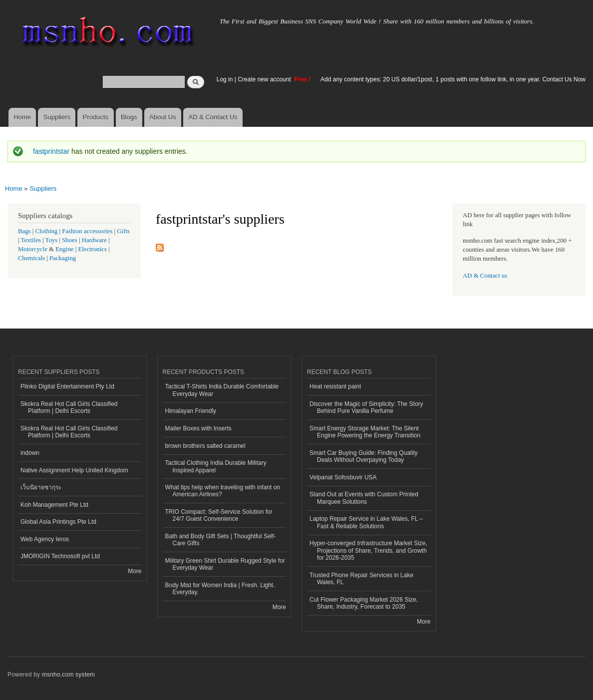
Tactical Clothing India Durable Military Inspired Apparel (216, 466)
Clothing (47, 231)
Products (96, 117)
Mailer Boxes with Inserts (198, 428)
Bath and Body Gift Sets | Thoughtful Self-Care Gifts (221, 540)
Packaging (63, 258)
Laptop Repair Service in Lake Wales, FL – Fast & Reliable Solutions (366, 522)
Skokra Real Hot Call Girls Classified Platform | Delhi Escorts (69, 407)
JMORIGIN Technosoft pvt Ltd (60, 556)
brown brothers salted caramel (205, 446)
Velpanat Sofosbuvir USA (343, 477)
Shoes (70, 240)
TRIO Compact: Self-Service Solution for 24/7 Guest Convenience (219, 515)
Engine (64, 249)
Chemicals (32, 258)
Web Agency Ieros (45, 539)
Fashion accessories (87, 231)
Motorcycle (33, 249)
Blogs (129, 117)
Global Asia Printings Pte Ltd (58, 522)
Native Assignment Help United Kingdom (74, 470)
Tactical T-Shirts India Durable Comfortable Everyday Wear (222, 390)
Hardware (94, 240)
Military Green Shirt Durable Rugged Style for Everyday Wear (225, 564)
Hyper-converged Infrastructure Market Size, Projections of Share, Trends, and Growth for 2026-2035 (368, 550)
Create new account (265, 79)
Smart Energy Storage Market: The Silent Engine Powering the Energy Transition (365, 432)
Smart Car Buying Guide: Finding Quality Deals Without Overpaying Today (363, 456)
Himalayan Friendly (191, 411)
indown (30, 453)
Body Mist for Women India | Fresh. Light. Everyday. (220, 589)
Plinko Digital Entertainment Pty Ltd (67, 386)
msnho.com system (68, 675)
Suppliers (57, 117)
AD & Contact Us (213, 117)
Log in (225, 79)
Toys (52, 240)
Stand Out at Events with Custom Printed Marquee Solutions (364, 498)
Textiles (31, 240)
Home (22, 117)
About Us (162, 117)
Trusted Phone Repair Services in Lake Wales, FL (361, 579)
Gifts (123, 231)
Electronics (92, 249)
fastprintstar (51, 151)
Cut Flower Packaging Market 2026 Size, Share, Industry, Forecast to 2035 (364, 603)
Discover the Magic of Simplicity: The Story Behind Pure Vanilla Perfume (366, 407)
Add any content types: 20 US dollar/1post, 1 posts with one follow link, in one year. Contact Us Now (453, 79)
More (135, 571)
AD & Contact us (485, 276)
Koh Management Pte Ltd (54, 505)
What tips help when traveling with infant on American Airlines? (223, 491)
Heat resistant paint (335, 386)
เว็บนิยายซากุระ (41, 487)
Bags (24, 231)
